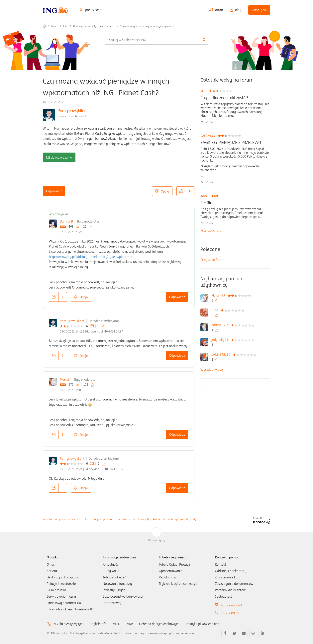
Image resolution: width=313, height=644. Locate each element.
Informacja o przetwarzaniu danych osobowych (117, 519)
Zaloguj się (259, 10)
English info (98, 624)
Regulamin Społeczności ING (62, 519)
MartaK (65, 379)
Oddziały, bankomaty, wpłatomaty (92, 26)
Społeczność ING (44, 26)
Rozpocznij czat (231, 605)
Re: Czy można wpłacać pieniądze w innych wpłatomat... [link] (147, 26)
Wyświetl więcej (212, 369)
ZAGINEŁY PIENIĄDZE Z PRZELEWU (231, 143)
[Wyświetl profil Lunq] (216, 310)
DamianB (66, 221)
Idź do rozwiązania (59, 157)
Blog (238, 10)
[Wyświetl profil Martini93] (219, 295)
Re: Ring (208, 203)
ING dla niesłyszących (68, 624)
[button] (181, 191)
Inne (66, 26)
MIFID (116, 624)
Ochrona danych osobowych (159, 624)
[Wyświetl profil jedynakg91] (221, 340)
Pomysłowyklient (73, 111)
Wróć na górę (156, 540)
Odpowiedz (54, 191)
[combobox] (156, 40)
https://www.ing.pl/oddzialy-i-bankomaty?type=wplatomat (91, 257)
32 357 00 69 (230, 613)
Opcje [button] (165, 191)
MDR (130, 624)
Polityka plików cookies (202, 624)
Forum (218, 10)
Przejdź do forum (212, 230)
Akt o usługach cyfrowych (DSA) (175, 519)
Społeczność (92, 10)
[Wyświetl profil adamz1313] (221, 325)
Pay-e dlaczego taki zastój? (224, 98)
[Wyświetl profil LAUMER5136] (222, 354)
